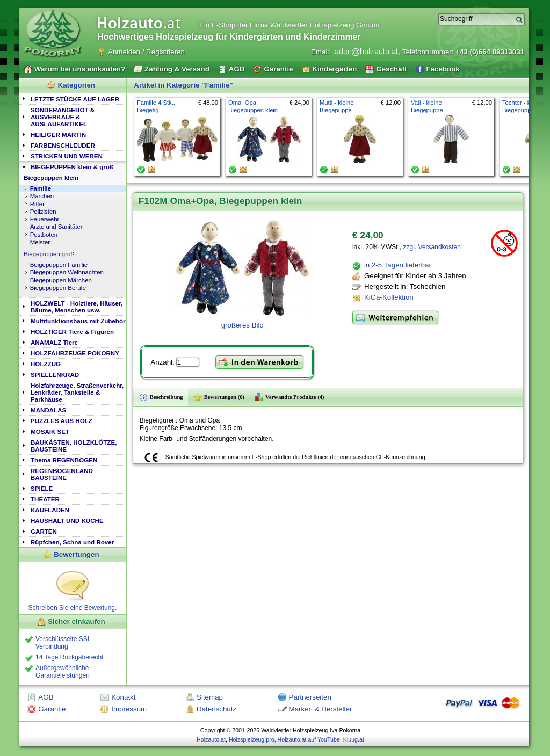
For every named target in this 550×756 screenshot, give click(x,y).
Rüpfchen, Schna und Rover (72, 542)
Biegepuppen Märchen (61, 280)
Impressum (129, 709)
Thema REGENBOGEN (64, 460)
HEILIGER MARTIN (58, 135)
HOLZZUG (46, 364)
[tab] (73, 99)
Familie (41, 188)
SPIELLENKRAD (55, 375)
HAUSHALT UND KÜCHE (67, 521)
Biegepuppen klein (51, 178)
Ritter (37, 204)
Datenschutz (216, 709)
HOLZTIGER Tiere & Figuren (72, 332)
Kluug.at (354, 739)
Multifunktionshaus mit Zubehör (78, 321)
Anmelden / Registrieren (146, 52)
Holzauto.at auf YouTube (309, 739)
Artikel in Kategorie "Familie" (183, 85)
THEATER (45, 499)
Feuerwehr (45, 219)
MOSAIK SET (50, 431)
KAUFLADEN (50, 510)
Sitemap (210, 697)
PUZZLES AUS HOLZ (61, 421)
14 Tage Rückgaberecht (70, 657)
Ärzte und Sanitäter (56, 227)
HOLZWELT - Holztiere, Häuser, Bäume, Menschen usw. (77, 307)
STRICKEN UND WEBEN (67, 156)
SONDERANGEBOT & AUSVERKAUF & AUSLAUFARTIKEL (63, 117)
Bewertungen (76, 554)
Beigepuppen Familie (59, 265)
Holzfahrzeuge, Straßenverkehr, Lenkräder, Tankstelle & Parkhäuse (77, 392)
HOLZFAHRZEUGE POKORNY (75, 353)
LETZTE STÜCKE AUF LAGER (75, 99)
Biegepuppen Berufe (58, 288)
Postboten (44, 235)
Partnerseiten (310, 697)
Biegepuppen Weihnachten (67, 272)
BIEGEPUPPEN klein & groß (72, 167)
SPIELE (42, 488)
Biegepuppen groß (49, 254)
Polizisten (43, 212)
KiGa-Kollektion (389, 297)
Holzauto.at (211, 739)
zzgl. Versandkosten (432, 247)
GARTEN (44, 531)
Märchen (42, 196)
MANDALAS (48, 410)
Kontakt (123, 697)
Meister (40, 242)
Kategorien (77, 85)
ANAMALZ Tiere (54, 342)
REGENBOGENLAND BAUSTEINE (62, 474)
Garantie (52, 709)
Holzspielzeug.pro (252, 739)
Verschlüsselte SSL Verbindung (63, 643)
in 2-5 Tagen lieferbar (398, 265)
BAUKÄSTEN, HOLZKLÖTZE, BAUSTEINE (74, 446)
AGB (46, 697)
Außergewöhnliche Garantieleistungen (63, 672)
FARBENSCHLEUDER (63, 145)
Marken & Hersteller (321, 709)
